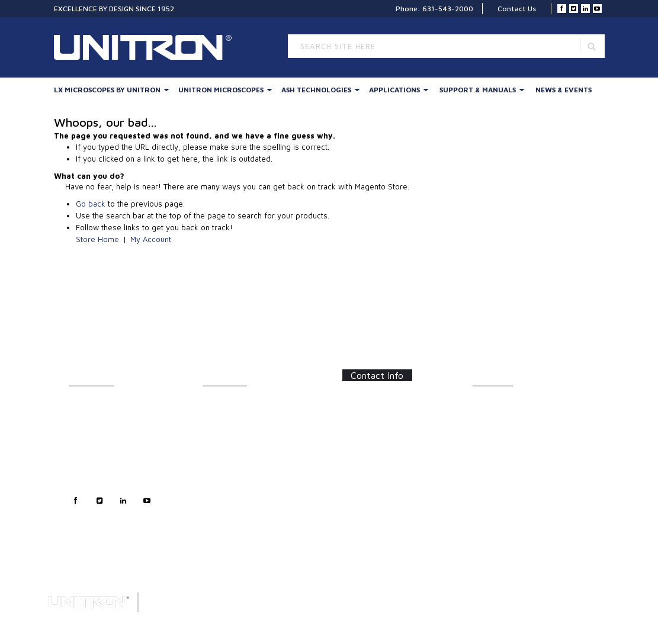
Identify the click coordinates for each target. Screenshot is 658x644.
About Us (84, 405)
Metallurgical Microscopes (247, 483)
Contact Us (517, 9)
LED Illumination (230, 470)
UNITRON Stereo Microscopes (254, 431)
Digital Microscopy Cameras (250, 529)
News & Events (564, 90)
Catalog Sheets (498, 405)
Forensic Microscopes (240, 516)
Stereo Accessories (236, 444)
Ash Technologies (316, 90)
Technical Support (99, 457)
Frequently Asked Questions (519, 444)
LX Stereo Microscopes (242, 405)
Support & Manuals (478, 90)
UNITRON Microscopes (221, 90)
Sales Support (92, 444)
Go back (91, 204)
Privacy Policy (92, 470)
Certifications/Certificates (516, 457)
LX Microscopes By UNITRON (107, 90)
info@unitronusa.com (387, 463)
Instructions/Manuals (508, 418)
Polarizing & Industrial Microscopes (240, 499)
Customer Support (100, 431)
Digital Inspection (232, 457)
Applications (394, 90)
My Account (151, 239)
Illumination (223, 418)
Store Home (97, 239)
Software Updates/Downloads (524, 431)
